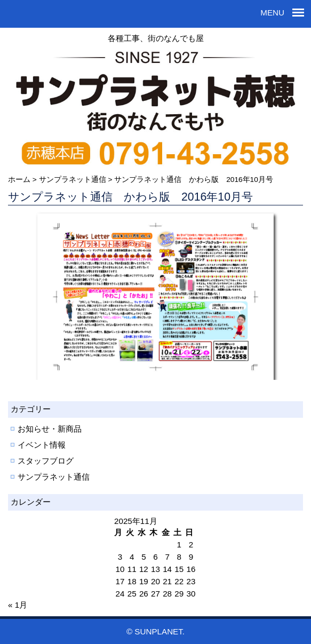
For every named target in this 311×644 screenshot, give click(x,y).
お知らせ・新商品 (50, 429)
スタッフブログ (46, 461)
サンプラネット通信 (54, 477)
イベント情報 (42, 445)
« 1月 (18, 605)
